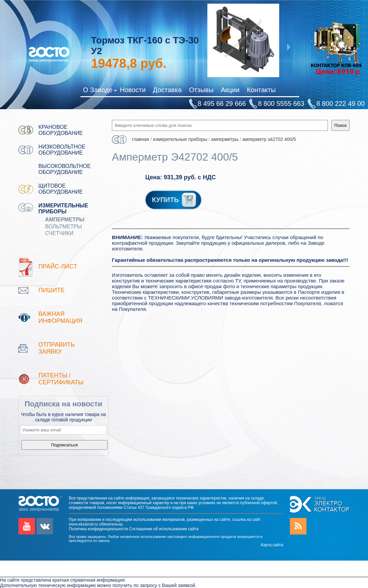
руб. (129, 63)
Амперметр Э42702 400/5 (269, 139)
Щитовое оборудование (61, 189)
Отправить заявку (57, 348)
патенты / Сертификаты (61, 379)
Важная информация (60, 317)
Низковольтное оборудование (62, 150)
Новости (133, 90)
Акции (230, 90)
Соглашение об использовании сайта (164, 529)
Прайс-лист (58, 266)
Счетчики (59, 233)
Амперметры (65, 220)
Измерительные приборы (63, 209)
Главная (140, 139)
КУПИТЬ (175, 200)
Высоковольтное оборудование (64, 169)
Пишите (51, 290)
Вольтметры (63, 227)
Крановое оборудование (61, 130)
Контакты (261, 90)
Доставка (167, 90)
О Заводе (100, 91)
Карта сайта (272, 545)
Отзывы (201, 90)
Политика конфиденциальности (98, 529)
